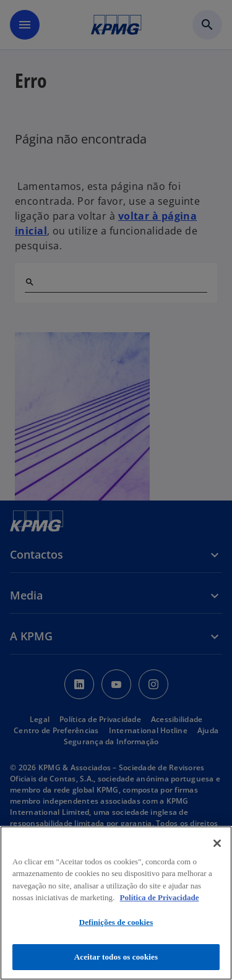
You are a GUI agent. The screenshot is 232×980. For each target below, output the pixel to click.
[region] (116, 903)
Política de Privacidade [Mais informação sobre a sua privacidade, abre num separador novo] (160, 897)
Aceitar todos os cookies (116, 957)
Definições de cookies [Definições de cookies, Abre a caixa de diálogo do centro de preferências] (116, 922)
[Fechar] (217, 843)
